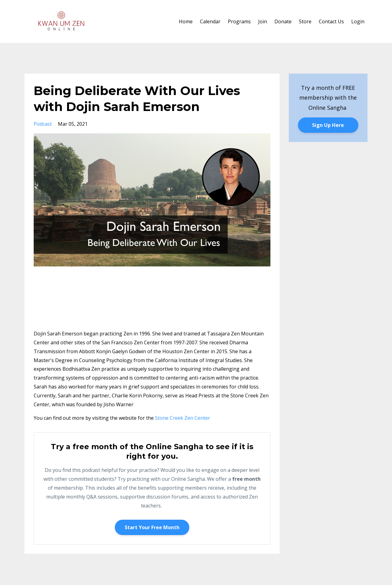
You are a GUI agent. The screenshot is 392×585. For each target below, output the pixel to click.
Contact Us (331, 21)
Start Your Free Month (152, 527)
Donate (283, 21)
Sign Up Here (328, 125)
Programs (239, 21)
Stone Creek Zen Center (183, 418)
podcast (43, 124)
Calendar (210, 21)
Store (305, 21)
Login (358, 21)
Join (263, 21)
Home (186, 21)
